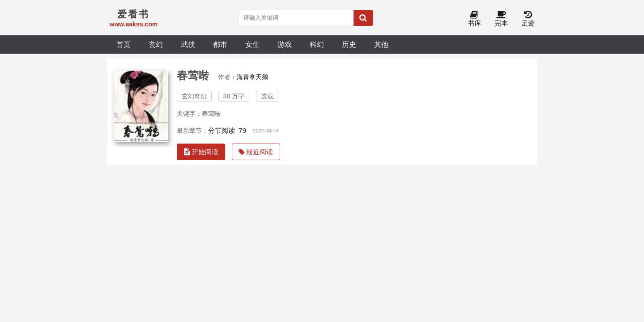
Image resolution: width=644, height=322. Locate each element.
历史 (349, 44)
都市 (220, 44)
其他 (381, 44)
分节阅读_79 (227, 130)
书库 (474, 19)
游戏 (285, 44)
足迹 (528, 19)
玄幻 (156, 44)
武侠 (188, 44)
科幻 (317, 44)
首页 (124, 44)
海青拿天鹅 (252, 77)
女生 (252, 44)
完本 (501, 19)
